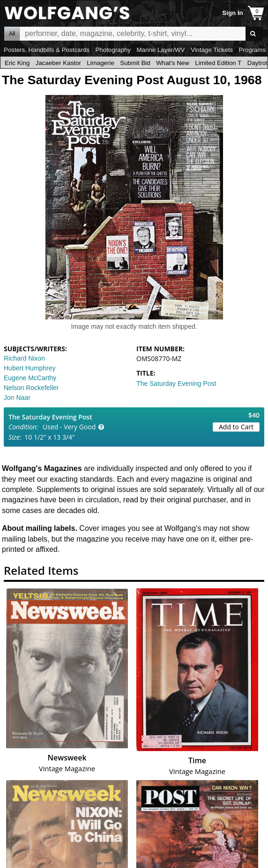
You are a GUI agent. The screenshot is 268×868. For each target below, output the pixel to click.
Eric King (17, 63)
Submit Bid (135, 63)
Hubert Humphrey (30, 368)
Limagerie (100, 63)
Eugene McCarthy (30, 378)
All (12, 34)
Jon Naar (17, 398)
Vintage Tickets (212, 50)
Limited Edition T (218, 63)
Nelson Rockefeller (31, 388)
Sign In (232, 13)
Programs (253, 50)
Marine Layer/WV (160, 50)
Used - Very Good (69, 427)
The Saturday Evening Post (176, 383)
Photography (113, 50)
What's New (173, 63)
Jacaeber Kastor (58, 63)
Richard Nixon (24, 358)
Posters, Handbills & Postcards (47, 50)
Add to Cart (236, 427)
